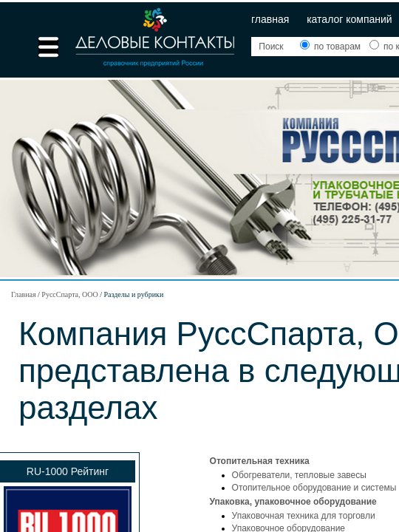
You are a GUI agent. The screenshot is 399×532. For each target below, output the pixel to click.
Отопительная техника (260, 461)
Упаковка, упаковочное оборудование (293, 502)
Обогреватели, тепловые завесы (299, 475)
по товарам (332, 47)
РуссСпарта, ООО (69, 294)
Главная (270, 19)
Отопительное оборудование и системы (314, 488)
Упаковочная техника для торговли (304, 516)
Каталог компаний (349, 19)
